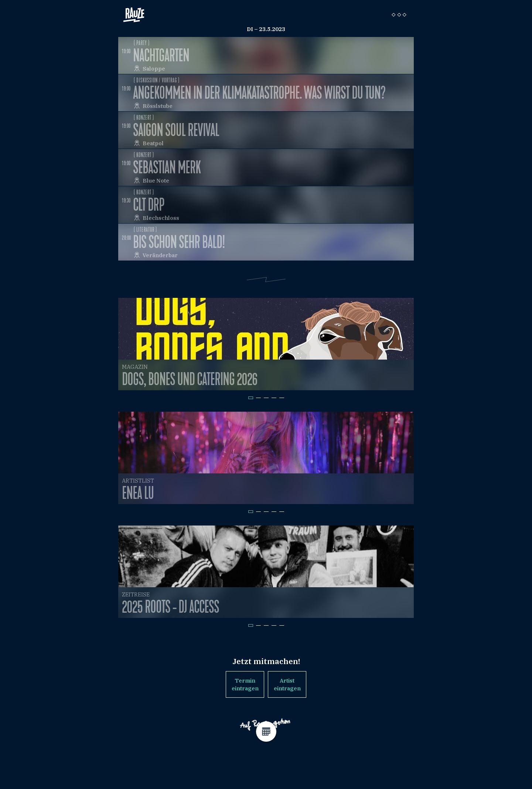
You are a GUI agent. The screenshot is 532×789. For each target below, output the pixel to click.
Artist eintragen (287, 684)
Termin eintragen (245, 684)
